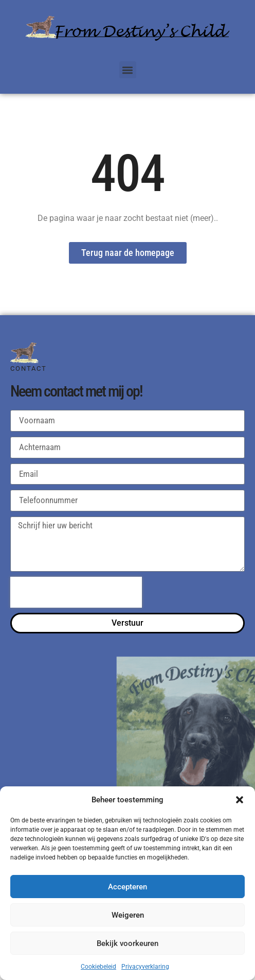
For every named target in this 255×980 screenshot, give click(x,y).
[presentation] (76, 592)
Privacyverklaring (145, 967)
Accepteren (128, 887)
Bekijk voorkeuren (128, 943)
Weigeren (128, 915)
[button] (240, 800)
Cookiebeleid (98, 967)
